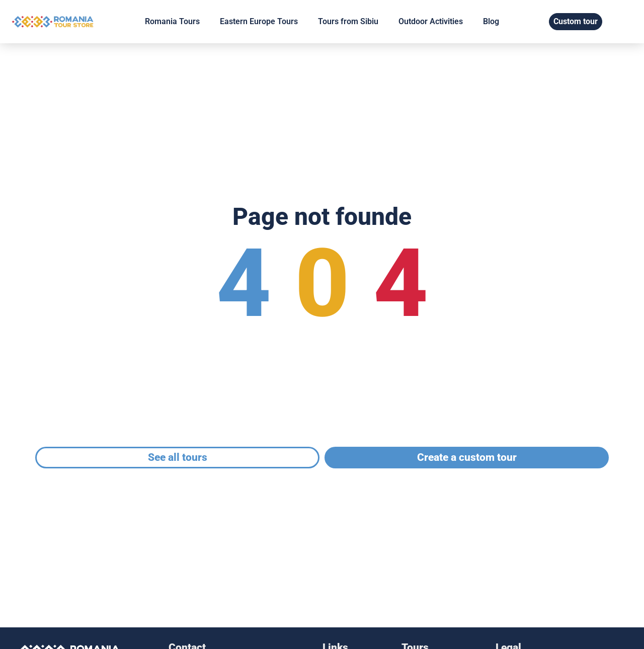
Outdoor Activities (431, 21)
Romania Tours (172, 21)
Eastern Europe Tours (259, 21)
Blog (491, 21)
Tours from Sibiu (348, 21)
